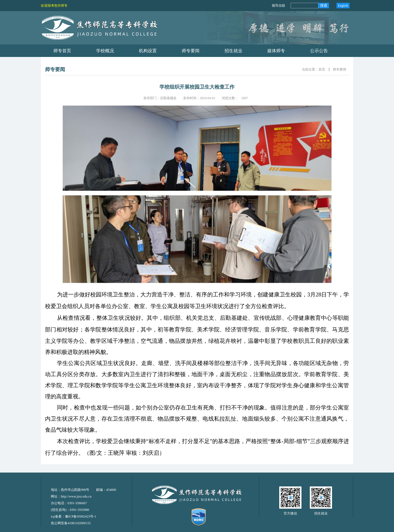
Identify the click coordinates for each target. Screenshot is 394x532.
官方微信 (290, 513)
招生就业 (321, 513)
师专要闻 (340, 69)
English (343, 6)
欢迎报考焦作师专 (54, 6)
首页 (322, 69)
